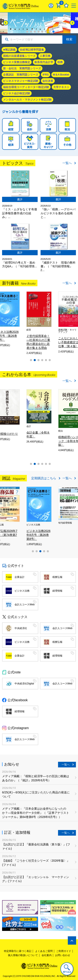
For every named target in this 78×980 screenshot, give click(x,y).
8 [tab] (53, 32)
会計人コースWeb (25, 605)
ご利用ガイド (64, 951)
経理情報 (57, 591)
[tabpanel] (39, 23)
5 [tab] (42, 32)
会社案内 (47, 955)
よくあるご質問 (44, 951)
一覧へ (67, 163)
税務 (60, 62)
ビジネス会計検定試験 (17, 93)
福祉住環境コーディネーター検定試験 (26, 87)
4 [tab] (38, 32)
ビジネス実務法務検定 (17, 62)
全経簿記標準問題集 (32, 50)
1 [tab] (27, 32)
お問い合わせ (63, 955)
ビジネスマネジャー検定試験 (21, 81)
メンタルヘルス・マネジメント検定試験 (27, 100)
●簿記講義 (9, 50)
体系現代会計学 (44, 62)
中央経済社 (21, 628)
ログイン (51, 6)
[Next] (72, 23)
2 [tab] (31, 32)
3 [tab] (35, 32)
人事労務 (45, 56)
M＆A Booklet (61, 75)
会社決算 (48, 81)
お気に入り (66, 6)
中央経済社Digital (24, 684)
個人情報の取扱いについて (23, 955)
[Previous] (6, 23)
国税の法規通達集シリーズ (19, 56)
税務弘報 (57, 577)
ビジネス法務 (22, 591)
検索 (69, 39)
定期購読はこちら (44, 478)
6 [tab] (46, 32)
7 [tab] (50, 32)
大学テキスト (61, 87)
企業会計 (20, 577)
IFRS (46, 75)
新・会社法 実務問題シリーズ (22, 68)
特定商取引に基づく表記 (18, 951)
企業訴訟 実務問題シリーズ (21, 75)
